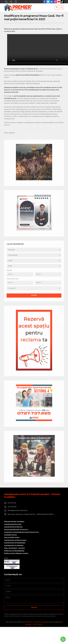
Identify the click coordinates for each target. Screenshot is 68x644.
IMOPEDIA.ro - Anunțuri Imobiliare (36, 622)
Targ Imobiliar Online (12, 538)
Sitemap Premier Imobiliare (14, 522)
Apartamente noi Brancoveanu (15, 540)
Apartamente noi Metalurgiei (15, 543)
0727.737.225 (6, 2)
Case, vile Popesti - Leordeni (14, 548)
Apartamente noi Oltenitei (14, 546)
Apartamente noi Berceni (13, 527)
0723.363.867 (11, 2)
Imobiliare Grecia (10, 535)
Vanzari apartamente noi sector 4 (16, 530)
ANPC (6, 558)
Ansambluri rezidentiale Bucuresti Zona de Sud (21, 532)
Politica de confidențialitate (14, 551)
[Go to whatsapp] (63, 639)
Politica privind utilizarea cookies (16, 554)
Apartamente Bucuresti (13, 524)
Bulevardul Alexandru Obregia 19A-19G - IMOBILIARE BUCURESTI (31, 514)
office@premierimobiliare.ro (16, 2)
